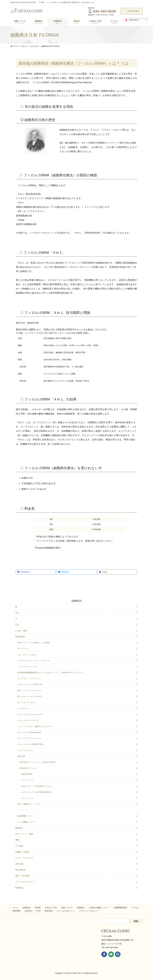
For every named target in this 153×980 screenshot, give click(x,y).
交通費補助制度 (120, 908)
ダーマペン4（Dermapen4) (29, 732)
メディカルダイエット (25, 882)
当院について (67, 908)
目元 (17, 613)
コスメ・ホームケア (24, 858)
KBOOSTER (27, 774)
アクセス (135, 908)
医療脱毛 (19, 888)
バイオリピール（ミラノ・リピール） (34, 661)
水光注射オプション (28, 768)
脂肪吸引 (19, 828)
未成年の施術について (99, 908)
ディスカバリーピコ (26, 702)
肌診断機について (25, 816)
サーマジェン (23, 649)
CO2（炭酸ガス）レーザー (29, 804)
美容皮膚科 (20, 637)
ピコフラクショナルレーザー (30, 714)
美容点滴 (19, 864)
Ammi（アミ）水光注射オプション (37, 786)
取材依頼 (49, 911)
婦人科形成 (20, 870)
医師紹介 (81, 908)
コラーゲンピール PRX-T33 (30, 684)
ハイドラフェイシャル (27, 667)
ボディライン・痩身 (24, 834)
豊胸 (17, 840)
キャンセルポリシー (66, 911)
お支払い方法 (51, 908)
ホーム (16, 908)
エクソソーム (27, 798)
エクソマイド (27, 780)
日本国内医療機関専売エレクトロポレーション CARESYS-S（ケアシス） (51, 673)
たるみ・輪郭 (21, 631)
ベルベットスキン (25, 750)
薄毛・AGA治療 (22, 876)
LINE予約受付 (132, 11)
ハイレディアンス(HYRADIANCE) (36, 792)
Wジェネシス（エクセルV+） (30, 696)
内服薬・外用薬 (22, 852)
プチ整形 (19, 846)
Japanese (132, 20)
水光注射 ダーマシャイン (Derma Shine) (37, 762)
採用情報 (17, 911)
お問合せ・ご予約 (33, 911)
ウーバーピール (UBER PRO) (30, 744)
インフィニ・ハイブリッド (29, 679)
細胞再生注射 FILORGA (28, 810)
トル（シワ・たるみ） (27, 655)
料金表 (38, 908)
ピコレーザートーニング (28, 720)
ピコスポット (23, 708)
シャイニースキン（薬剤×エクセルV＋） (35, 726)
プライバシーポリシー (89, 911)
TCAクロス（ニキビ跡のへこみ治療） (34, 643)
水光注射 (21, 756)
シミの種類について (26, 822)
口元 (17, 625)
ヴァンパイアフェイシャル (29, 738)
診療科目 (77, 601)
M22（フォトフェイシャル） (30, 690)
